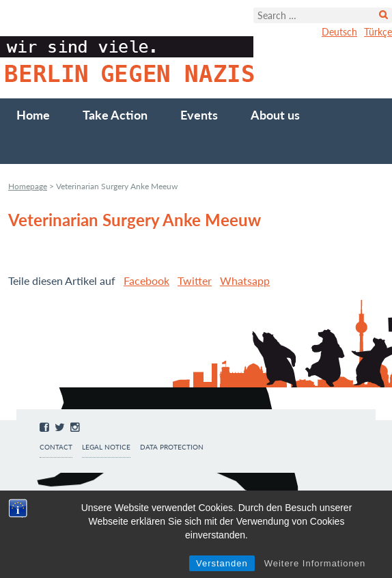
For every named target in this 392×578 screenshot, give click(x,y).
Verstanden (222, 563)
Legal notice (106, 447)
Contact (56, 447)
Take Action (115, 115)
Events (199, 115)
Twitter (195, 280)
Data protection (172, 447)
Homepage (28, 186)
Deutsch (339, 32)
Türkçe (378, 32)
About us (275, 115)
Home (33, 115)
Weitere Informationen (315, 563)
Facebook (146, 280)
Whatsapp (245, 280)
